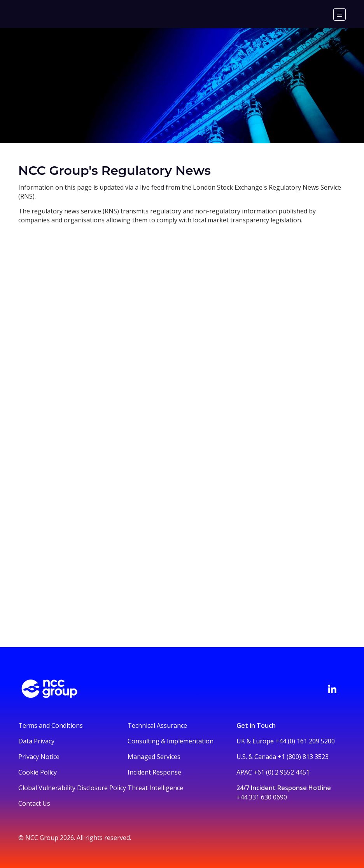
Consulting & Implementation (171, 741)
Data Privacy (36, 741)
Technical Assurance (157, 725)
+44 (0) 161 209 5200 (305, 741)
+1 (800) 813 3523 (303, 757)
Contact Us (34, 803)
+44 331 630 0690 (262, 797)
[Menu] (339, 14)
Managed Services (154, 757)
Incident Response (154, 772)
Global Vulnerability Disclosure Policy (72, 788)
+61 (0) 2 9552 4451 (282, 772)
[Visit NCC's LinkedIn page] (332, 689)
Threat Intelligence (155, 788)
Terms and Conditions (51, 725)
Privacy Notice (39, 757)
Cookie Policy (38, 772)
